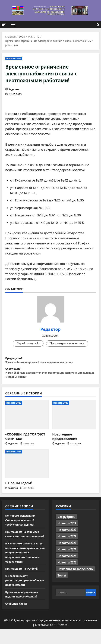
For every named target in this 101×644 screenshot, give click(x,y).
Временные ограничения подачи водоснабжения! (24, 609)
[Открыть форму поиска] (98, 25)
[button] (4, 24)
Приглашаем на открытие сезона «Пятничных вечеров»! (24, 542)
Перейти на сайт (27, 344)
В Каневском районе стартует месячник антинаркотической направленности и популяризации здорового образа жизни (25, 565)
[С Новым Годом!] (27, 470)
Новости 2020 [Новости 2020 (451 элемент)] (67, 536)
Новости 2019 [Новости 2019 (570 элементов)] (67, 529)
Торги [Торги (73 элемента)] (62, 581)
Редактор (14, 89)
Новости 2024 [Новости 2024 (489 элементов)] (67, 555)
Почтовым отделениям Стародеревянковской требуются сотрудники (22, 526)
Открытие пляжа (18, 618)
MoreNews (42, 640)
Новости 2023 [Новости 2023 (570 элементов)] (67, 549)
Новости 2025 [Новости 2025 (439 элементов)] (67, 562)
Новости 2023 (14, 58)
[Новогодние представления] (74, 421)
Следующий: (50, 377)
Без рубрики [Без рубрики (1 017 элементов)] (67, 523)
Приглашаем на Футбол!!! (24, 583)
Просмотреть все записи (68, 344)
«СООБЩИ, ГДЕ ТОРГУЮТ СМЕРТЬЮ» (25, 442)
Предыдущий (50, 362)
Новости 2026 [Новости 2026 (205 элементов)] (67, 568)
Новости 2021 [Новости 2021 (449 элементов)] (67, 542)
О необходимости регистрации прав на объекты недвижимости (23, 595)
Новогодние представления (65, 442)
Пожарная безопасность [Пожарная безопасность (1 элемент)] (75, 575)
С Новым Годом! (19, 489)
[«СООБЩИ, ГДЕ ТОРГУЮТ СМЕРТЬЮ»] (27, 421)
